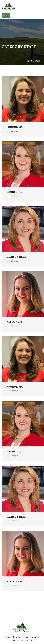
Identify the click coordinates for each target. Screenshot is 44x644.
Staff (38, 61)
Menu (7, 16)
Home (29, 61)
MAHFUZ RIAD (16, 257)
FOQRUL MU (15, 127)
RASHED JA (14, 192)
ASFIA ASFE (15, 322)
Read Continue (14, 131)
